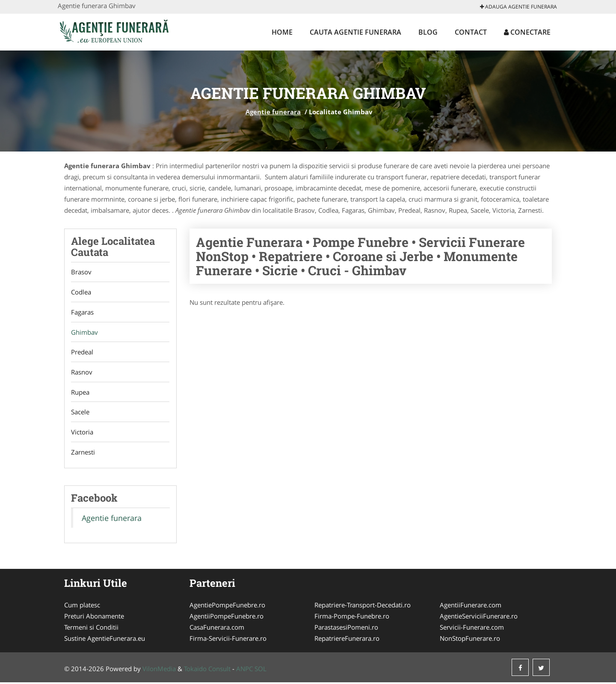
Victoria (82, 433)
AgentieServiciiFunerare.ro (479, 618)
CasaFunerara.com (217, 629)
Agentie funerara (273, 112)
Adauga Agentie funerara (518, 7)
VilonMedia (159, 670)
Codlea (81, 292)
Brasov (81, 272)
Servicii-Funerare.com (472, 629)
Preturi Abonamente (94, 618)
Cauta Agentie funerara (355, 32)
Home (282, 32)
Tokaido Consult (207, 670)
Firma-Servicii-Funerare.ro (228, 640)
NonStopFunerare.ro (470, 640)
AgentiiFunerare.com (471, 607)
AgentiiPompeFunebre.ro (227, 618)
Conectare (527, 32)
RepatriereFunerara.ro (347, 640)
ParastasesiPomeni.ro (346, 629)
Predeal (82, 353)
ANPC (244, 670)
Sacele (80, 413)
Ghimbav (84, 333)
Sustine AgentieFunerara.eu (105, 640)
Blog (428, 32)
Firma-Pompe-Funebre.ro (352, 618)
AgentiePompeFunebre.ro (227, 607)
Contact (471, 32)
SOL (261, 670)
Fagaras (82, 312)
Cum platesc (82, 607)
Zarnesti (83, 453)
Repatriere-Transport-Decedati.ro (363, 607)
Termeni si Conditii (91, 629)
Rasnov (82, 373)
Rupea (80, 393)
